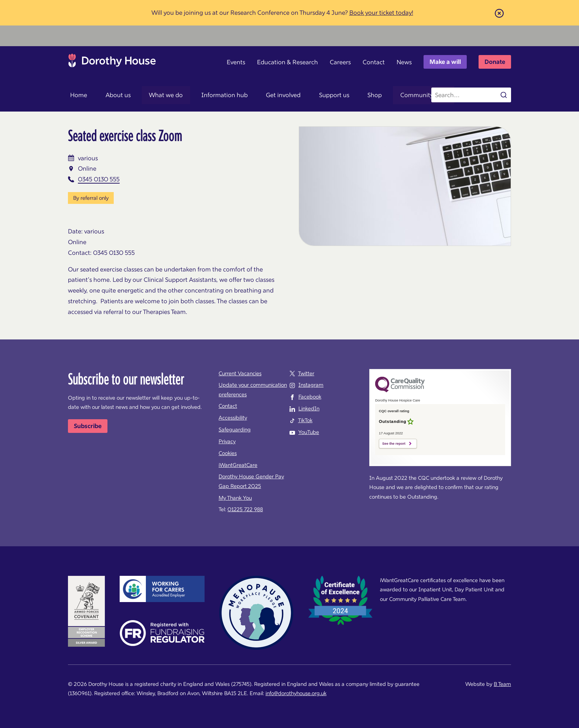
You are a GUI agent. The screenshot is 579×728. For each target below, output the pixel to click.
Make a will (445, 62)
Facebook (310, 397)
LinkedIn (309, 409)
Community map (388, 95)
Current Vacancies (240, 373)
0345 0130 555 (99, 179)
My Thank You (235, 498)
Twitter (306, 373)
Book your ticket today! (381, 13)
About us (111, 95)
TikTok (305, 420)
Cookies (228, 453)
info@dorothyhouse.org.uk (296, 693)
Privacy (227, 441)
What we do (154, 95)
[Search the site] (471, 95)
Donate (495, 62)
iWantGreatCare (238, 465)
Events (236, 62)
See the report (394, 444)
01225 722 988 (245, 509)
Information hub (208, 95)
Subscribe (88, 426)
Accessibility (233, 418)
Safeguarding (235, 430)
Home (76, 95)
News (404, 62)
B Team (502, 684)
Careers (340, 62)
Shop (344, 95)
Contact (374, 62)
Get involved (262, 95)
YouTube (309, 432)
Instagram (311, 385)
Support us (308, 95)
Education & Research (287, 62)
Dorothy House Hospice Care (112, 62)
